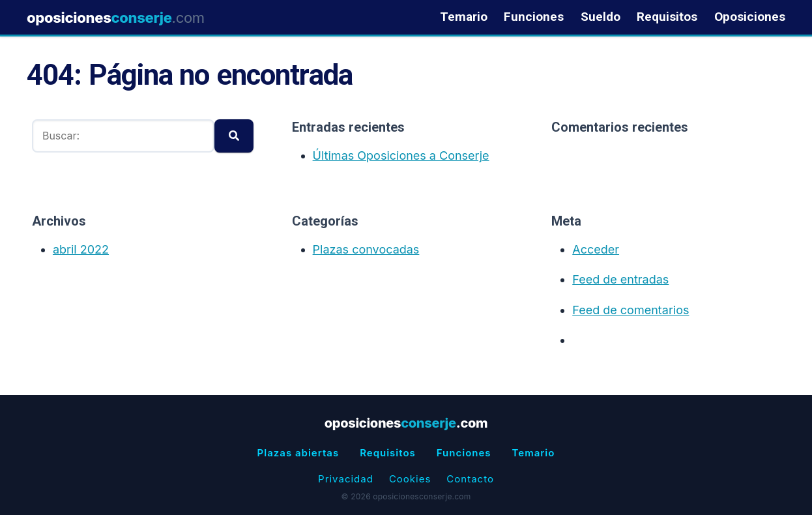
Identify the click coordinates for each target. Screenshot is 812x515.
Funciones (534, 17)
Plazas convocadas (366, 249)
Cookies (410, 479)
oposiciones (116, 18)
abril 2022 (81, 249)
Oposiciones (750, 17)
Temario (464, 17)
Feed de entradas (620, 279)
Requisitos (667, 17)
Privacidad (346, 479)
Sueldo (601, 17)
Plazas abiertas (298, 453)
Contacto (470, 479)
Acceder (596, 249)
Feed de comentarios (631, 310)
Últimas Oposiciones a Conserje (401, 155)
